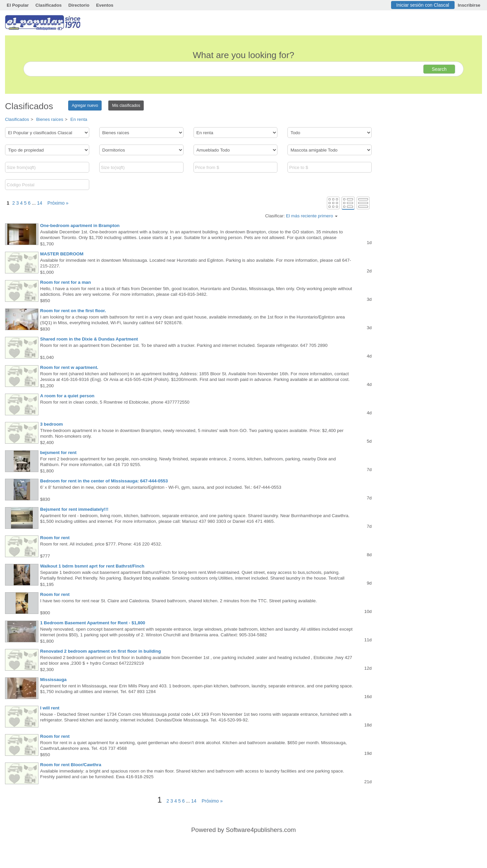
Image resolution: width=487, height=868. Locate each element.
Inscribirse (469, 5)
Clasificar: (301, 216)
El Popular (18, 5)
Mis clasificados (126, 105)
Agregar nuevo (85, 105)
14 (40, 203)
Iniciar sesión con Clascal (423, 5)
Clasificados (49, 5)
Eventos (105, 5)
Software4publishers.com (261, 830)
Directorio (79, 5)
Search (439, 69)
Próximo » (56, 203)
